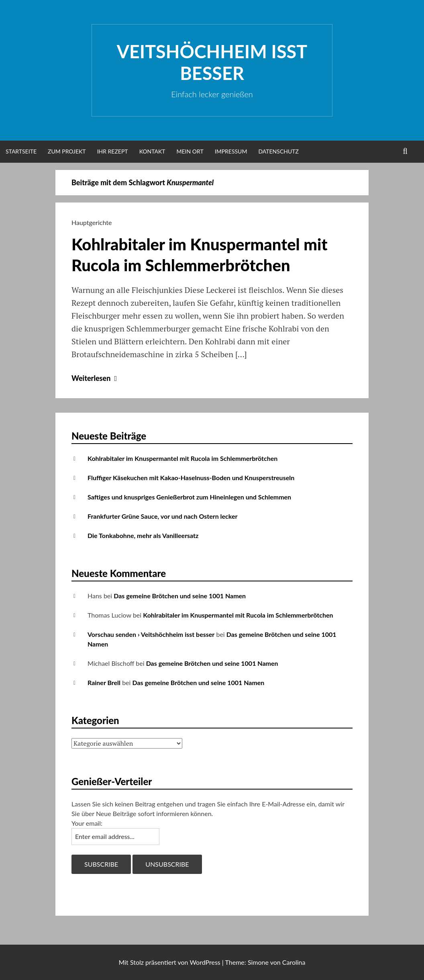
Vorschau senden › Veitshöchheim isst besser (151, 634)
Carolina (294, 962)
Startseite (21, 151)
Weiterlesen (95, 378)
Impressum (231, 151)
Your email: (87, 823)
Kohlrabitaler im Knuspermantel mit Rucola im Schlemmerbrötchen (182, 458)
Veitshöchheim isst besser (212, 62)
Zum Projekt (67, 151)
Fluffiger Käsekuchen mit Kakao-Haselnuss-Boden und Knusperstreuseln (191, 478)
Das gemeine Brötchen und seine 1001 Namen (180, 596)
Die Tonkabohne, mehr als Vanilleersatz (143, 535)
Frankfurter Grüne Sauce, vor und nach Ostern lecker (162, 516)
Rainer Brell (104, 682)
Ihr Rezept (113, 151)
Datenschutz (278, 151)
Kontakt (152, 151)
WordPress (205, 962)
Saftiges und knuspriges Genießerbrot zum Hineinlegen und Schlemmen (189, 497)
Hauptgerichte (92, 222)
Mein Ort (190, 151)
